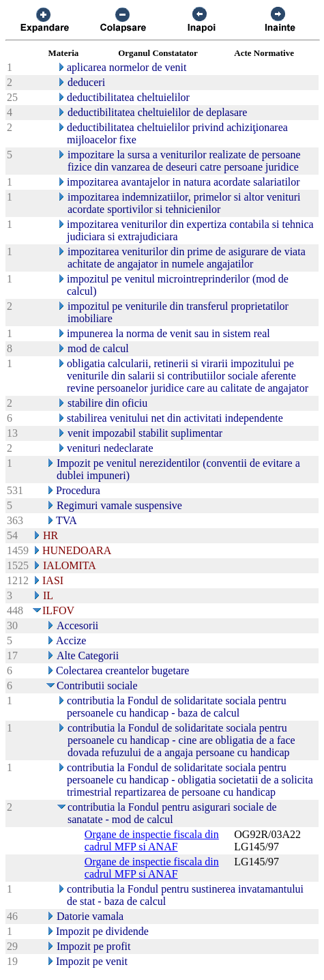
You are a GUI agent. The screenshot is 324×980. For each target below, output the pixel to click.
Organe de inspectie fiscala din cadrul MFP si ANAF (152, 840)
